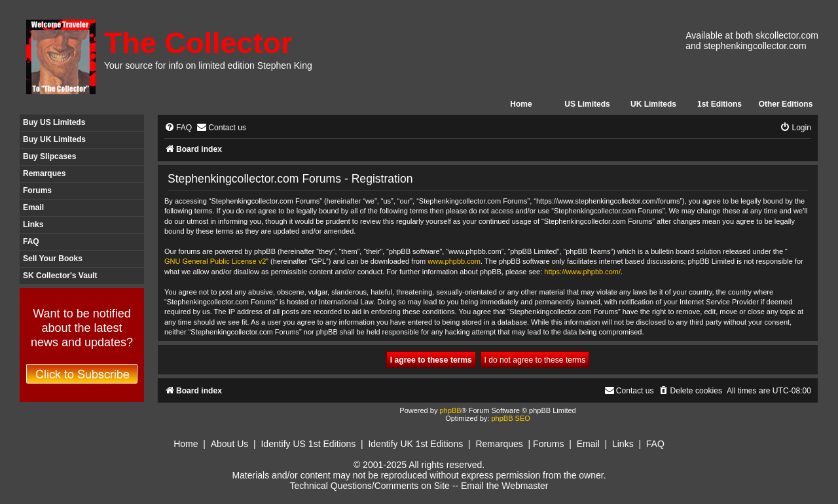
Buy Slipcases (49, 156)
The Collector (198, 43)
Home (521, 104)
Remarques (44, 173)
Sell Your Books (53, 259)
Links (33, 225)
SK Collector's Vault (60, 276)
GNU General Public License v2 (215, 261)
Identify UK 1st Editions (415, 444)
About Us (230, 444)
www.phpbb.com (454, 261)
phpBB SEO (510, 418)
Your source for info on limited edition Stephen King (208, 65)
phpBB (450, 410)
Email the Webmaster (505, 486)
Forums (37, 190)
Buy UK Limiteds (54, 139)
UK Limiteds (653, 104)
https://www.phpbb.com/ (582, 272)
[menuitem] (178, 128)
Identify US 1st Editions (308, 444)
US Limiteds (587, 104)
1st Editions (720, 104)
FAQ (31, 242)
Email (33, 207)
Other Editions (786, 104)
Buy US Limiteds (54, 122)
